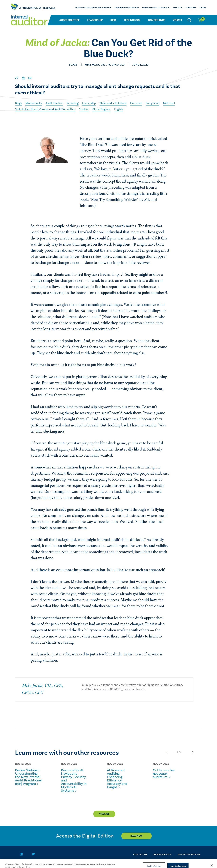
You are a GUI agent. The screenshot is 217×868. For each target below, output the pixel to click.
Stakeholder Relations (113, 103)
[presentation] (170, 752)
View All (104, 814)
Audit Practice (70, 20)
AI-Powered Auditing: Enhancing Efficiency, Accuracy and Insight (117, 779)
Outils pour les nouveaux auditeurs (164, 774)
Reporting (73, 103)
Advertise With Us (189, 855)
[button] (177, 752)
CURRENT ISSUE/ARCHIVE (127, 8)
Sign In (203, 8)
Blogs (18, 103)
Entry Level (153, 103)
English (119, 109)
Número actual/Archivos (156, 8)
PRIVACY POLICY (162, 855)
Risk (113, 20)
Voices (177, 20)
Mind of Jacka (34, 103)
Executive (136, 103)
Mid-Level (169, 103)
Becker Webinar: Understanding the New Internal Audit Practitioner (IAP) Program (29, 777)
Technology (132, 20)
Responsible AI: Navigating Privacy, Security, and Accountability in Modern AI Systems (74, 780)
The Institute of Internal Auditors (93, 8)
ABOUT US (177, 8)
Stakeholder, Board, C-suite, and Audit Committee (45, 109)
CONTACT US (140, 855)
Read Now (136, 836)
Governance (157, 20)
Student (84, 109)
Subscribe (191, 8)
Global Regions (101, 109)
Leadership (95, 20)
